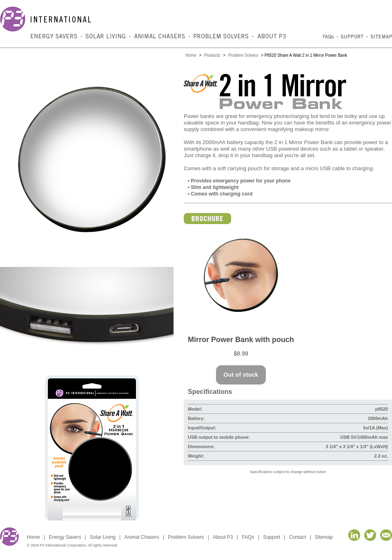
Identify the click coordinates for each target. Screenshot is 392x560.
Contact (297, 537)
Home (191, 55)
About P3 (223, 537)
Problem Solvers (243, 55)
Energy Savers (65, 537)
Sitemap (324, 537)
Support (272, 537)
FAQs (248, 537)
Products (212, 55)
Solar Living (103, 537)
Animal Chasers (142, 537)
